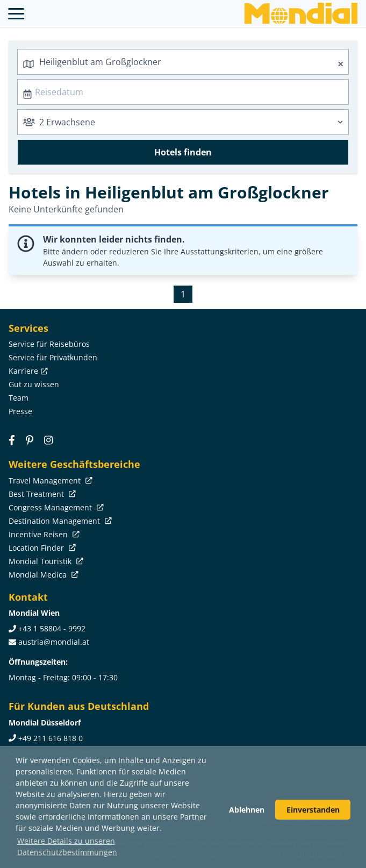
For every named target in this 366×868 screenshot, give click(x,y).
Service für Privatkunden (53, 357)
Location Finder (41, 548)
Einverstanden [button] (313, 810)
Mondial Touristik (45, 561)
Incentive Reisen (43, 534)
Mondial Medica (42, 575)
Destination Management (59, 521)
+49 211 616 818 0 (51, 738)
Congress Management (55, 507)
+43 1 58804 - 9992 (52, 628)
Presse (20, 411)
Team (19, 398)
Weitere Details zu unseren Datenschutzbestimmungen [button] (67, 846)
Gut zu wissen (34, 384)
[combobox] (183, 62)
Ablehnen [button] (247, 810)
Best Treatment (41, 494)
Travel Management (49, 481)
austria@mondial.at (54, 642)
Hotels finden (183, 152)
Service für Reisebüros (49, 344)
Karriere (27, 371)
